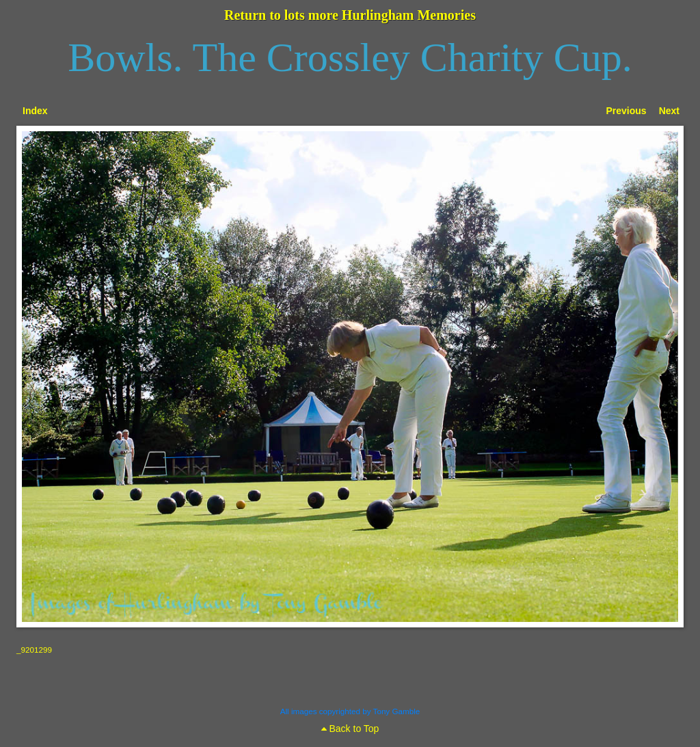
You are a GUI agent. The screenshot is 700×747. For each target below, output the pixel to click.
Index (35, 111)
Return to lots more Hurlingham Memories (350, 15)
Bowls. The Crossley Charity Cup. (350, 57)
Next (669, 111)
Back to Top (350, 729)
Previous (627, 111)
